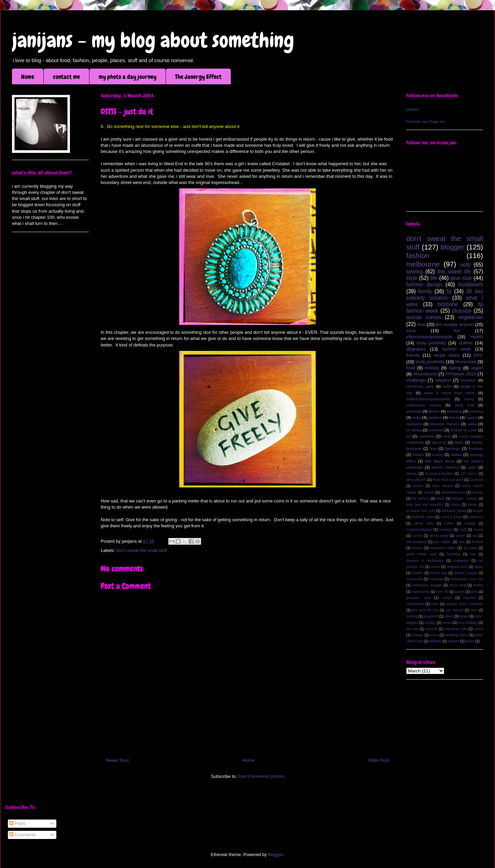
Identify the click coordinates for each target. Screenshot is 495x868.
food (411, 368)
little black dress (440, 461)
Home (28, 77)
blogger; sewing (465, 499)
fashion (418, 255)
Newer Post (117, 760)
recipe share (447, 355)
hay (473, 554)
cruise (478, 530)
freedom (476, 448)
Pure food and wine (448, 480)
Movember (466, 362)
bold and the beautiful (425, 505)
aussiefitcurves (453, 492)
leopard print (457, 567)
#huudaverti (425, 374)
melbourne (423, 264)
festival (478, 542)
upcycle (431, 629)
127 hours (469, 474)
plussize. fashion (445, 424)
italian (457, 454)
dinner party (439, 536)
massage (436, 579)
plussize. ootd (418, 598)
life (434, 278)
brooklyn (468, 380)
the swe (412, 629)
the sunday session (455, 324)
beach (434, 411)
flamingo (453, 448)
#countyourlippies (439, 474)
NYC (478, 355)
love (421, 324)
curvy (469, 399)
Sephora (476, 480)
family (425, 291)
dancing (439, 442)
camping (454, 411)
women (454, 641)
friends (413, 355)
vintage (418, 635)
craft (463, 530)
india (417, 417)
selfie (447, 386)
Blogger (275, 855)
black (440, 499)
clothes (465, 343)
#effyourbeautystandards (428, 399)
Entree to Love (464, 430)
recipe (447, 598)
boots (456, 505)
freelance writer (443, 548)
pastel (459, 592)
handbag (453, 554)
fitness (418, 548)
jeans (435, 567)
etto (461, 542)
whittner (435, 641)
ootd (465, 265)
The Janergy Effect (198, 77)
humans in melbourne (425, 561)
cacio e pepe (451, 517)
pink (474, 592)
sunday (430, 623)
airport (418, 486)
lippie (479, 567)
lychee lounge (466, 573)
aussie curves (424, 317)
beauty (478, 492)
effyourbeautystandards (429, 337)
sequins (443, 380)
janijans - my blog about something (153, 40)
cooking (476, 411)
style (412, 278)
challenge (416, 380)
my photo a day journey (128, 77)
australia (414, 411)
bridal (472, 505)
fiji (449, 291)
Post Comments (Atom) (261, 776)
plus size (461, 278)
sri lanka (414, 430)
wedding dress (456, 635)
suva (411, 331)
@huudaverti (416, 480)
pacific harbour (445, 467)
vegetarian (471, 317)
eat (475, 536)
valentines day (456, 629)
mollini (478, 585)
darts (459, 442)
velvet (478, 629)
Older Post (379, 760)
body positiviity (430, 362)
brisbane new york (421, 511)
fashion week (457, 349)
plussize (462, 311)
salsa (472, 424)
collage (470, 523)
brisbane (448, 304)
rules (435, 604)
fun (457, 331)
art (409, 436)
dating (455, 368)
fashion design (424, 284)
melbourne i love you (466, 579)
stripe (464, 616)
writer (470, 641)
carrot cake (424, 523)
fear (433, 448)
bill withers (421, 499)
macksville (414, 579)
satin (472, 467)
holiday (432, 368)
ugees (471, 417)
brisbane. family (454, 511)
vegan (477, 368)
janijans (413, 109)
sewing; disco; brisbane (464, 604)
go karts (470, 548)
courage (446, 530)
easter (460, 536)
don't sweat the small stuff (142, 550)
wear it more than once (450, 393)
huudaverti (471, 284)
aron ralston (443, 486)
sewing (415, 272)
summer (436, 430)
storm (449, 616)
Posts (17, 823)
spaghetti (431, 616)
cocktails (427, 436)
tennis (447, 623)
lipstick (418, 573)
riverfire (469, 598)
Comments (23, 835)
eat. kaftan (442, 542)
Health (477, 337)
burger (478, 511)
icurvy (438, 454)
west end (464, 405)
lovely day (439, 573)
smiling (412, 616)
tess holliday (468, 623)
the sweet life (454, 272)
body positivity (431, 343)
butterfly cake (423, 517)
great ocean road (421, 554)
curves (417, 536)
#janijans (414, 424)
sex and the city (425, 610)
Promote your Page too (426, 122)
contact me (66, 77)
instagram (461, 561)
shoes (412, 473)
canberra (476, 517)
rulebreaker (415, 604)
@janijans (416, 349)
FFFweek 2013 (461, 374)
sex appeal (454, 610)
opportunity (420, 592)
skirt (474, 610)
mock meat (458, 585)
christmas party (420, 386)
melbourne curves (424, 405)
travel (454, 417)
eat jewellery (416, 542)
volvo (434, 635)
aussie (429, 492)
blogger (452, 247)
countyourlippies (419, 530)
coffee (449, 523)
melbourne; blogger (427, 585)
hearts (418, 454)
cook (446, 436)
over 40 (442, 592)
